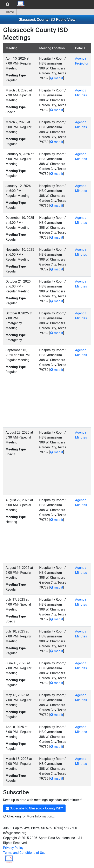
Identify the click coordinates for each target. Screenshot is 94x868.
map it (57, 78)
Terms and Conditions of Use (24, 853)
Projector (82, 63)
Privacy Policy (13, 848)
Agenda (81, 58)
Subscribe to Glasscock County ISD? (34, 808)
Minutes (81, 95)
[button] (8, 4)
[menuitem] (8, 4)
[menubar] (14, 4)
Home (8, 12)
